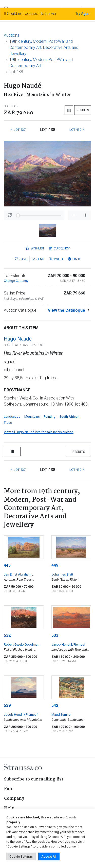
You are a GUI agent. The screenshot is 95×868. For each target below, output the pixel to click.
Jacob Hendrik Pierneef (68, 644)
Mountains (32, 417)
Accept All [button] (49, 856)
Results (83, 110)
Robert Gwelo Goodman (22, 644)
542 (55, 705)
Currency (59, 248)
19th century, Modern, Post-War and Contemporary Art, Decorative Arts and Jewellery (44, 47)
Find (9, 789)
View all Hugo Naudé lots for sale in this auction (39, 432)
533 (55, 635)
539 (7, 705)
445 (7, 565)
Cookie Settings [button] (21, 856)
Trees (8, 423)
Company (14, 799)
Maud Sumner (61, 715)
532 (7, 635)
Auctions (12, 35)
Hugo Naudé (18, 339)
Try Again (83, 14)
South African (69, 417)
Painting (50, 417)
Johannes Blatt (62, 574)
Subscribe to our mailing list (34, 779)
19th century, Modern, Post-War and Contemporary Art (41, 63)
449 (55, 565)
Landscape (12, 417)
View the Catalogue (66, 310)
